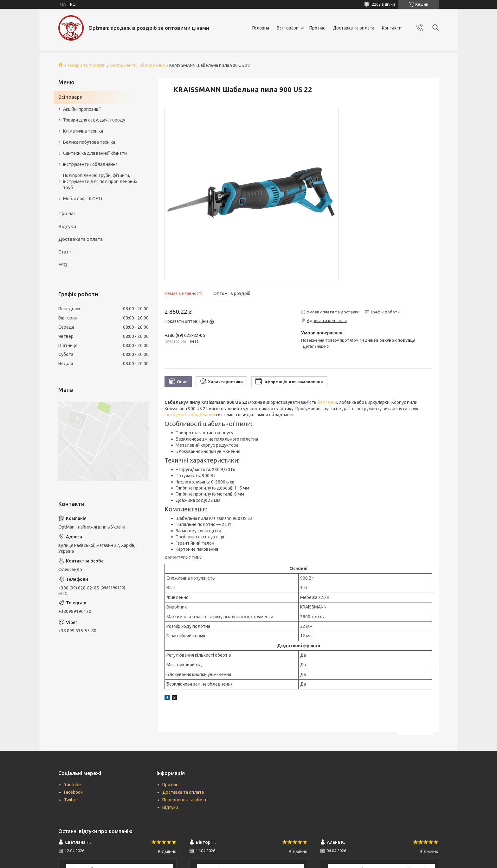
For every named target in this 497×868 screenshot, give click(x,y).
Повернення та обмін (184, 800)
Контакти (392, 28)
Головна (261, 28)
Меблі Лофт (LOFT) (83, 199)
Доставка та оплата (354, 28)
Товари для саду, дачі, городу (94, 120)
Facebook (73, 792)
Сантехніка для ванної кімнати (95, 153)
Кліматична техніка (83, 131)
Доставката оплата (81, 239)
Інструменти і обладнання (138, 65)
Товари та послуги (86, 65)
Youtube (72, 785)
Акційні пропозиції (82, 109)
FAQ (63, 264)
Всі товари (288, 28)
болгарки (327, 402)
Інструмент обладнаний (190, 415)
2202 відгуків (384, 4)
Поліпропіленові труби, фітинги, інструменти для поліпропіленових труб (100, 181)
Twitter (71, 800)
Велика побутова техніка (89, 142)
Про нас (317, 28)
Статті (65, 252)
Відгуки (67, 226)
